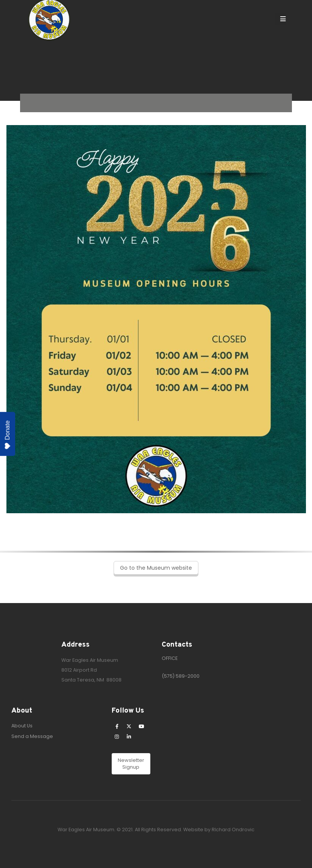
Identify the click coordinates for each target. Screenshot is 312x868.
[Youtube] (141, 726)
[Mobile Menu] (281, 19)
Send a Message (32, 736)
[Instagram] (117, 736)
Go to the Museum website (156, 568)
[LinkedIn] (129, 736)
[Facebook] (117, 726)
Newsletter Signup (131, 764)
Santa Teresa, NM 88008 (91, 680)
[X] (129, 726)
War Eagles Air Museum (90, 660)
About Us (22, 726)
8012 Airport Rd (79, 670)
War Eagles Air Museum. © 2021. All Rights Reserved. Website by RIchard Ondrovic (156, 830)
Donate (8, 435)
